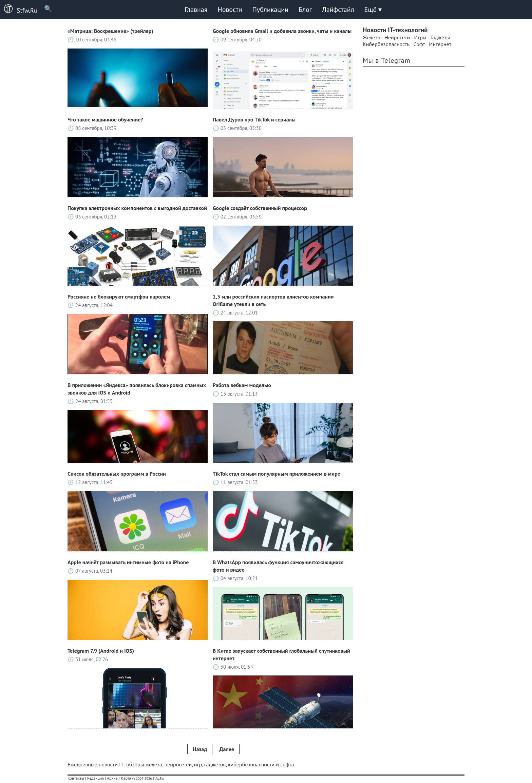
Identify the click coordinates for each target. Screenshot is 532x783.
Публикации (270, 9)
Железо (372, 37)
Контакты (76, 778)
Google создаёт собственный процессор (260, 208)
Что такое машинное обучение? (105, 119)
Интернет (440, 44)
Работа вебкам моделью (242, 385)
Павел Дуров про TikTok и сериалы (254, 119)
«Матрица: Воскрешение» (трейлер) (110, 31)
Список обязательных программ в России (117, 474)
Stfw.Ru (19, 9)
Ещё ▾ (373, 9)
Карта (126, 778)
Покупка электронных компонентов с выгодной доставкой (137, 208)
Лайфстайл (338, 9)
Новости (230, 9)
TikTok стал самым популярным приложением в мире (277, 474)
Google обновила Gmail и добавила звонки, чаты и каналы (282, 31)
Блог (305, 9)
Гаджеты (440, 37)
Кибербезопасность (386, 44)
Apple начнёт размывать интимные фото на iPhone (128, 562)
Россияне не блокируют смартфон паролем (119, 297)
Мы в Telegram (387, 60)
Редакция (96, 778)
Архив (112, 778)
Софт (419, 44)
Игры (420, 37)
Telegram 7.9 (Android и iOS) (101, 651)
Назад (200, 749)
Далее (226, 749)
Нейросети (397, 37)
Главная (196, 9)
